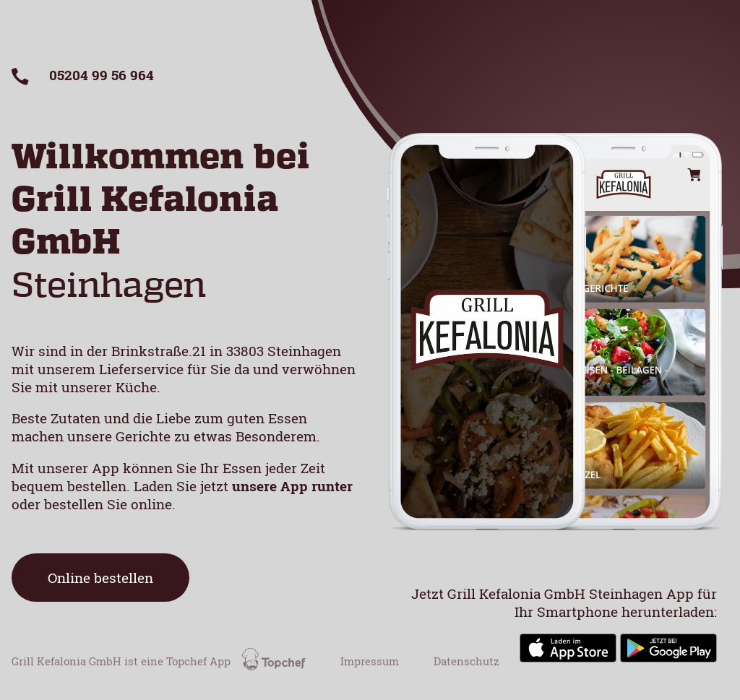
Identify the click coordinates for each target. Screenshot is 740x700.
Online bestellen (100, 578)
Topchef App (237, 661)
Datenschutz (466, 661)
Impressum (370, 661)
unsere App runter (292, 486)
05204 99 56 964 (83, 75)
